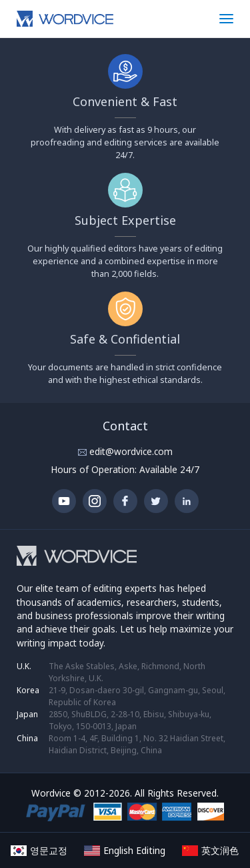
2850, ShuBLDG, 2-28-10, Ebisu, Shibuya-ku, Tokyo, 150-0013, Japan (130, 720)
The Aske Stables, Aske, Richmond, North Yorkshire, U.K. (127, 672)
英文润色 (210, 850)
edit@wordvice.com (130, 451)
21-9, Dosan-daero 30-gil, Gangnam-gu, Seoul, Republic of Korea (137, 696)
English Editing (125, 850)
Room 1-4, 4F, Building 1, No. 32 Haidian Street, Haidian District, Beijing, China (137, 744)
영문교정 (39, 850)
